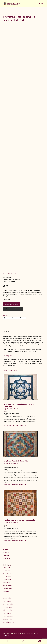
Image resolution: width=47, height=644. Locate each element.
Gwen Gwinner (7, 577)
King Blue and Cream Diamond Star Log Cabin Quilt (19, 405)
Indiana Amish (7, 583)
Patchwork (17, 280)
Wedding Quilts (7, 601)
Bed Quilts (12, 280)
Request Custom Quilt (12, 304)
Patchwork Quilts (8, 607)
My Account (8, 642)
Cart (36, 640)
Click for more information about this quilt (15, 425)
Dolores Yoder (7, 574)
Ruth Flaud (6, 592)
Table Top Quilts (7, 610)
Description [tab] (6, 331)
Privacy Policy (6, 635)
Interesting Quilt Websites (10, 622)
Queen (8, 527)
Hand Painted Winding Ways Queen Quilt (19, 520)
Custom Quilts (7, 598)
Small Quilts (6, 556)
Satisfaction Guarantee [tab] (9, 327)
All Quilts (5, 550)
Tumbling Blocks (11, 281)
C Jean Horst (6, 568)
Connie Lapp (6, 571)
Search (23, 642)
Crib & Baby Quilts (8, 604)
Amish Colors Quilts (8, 616)
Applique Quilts (7, 613)
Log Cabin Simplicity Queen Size (16, 461)
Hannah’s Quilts (7, 580)
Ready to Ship (7, 559)
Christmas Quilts (8, 619)
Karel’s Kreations (8, 586)
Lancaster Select (8, 589)
